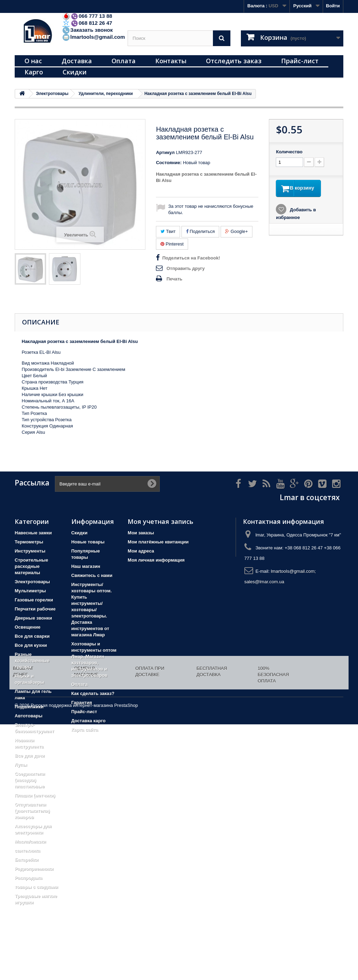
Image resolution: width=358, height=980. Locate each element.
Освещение (28, 627)
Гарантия (82, 703)
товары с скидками (36, 887)
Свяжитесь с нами (92, 575)
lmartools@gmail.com (93, 37)
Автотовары (28, 716)
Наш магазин (86, 566)
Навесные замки (33, 533)
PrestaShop (126, 961)
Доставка (77, 61)
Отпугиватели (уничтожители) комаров (32, 811)
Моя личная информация (156, 560)
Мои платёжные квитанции (158, 542)
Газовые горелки (34, 600)
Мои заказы (141, 533)
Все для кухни (31, 645)
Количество (289, 152)
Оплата (124, 61)
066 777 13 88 (87, 16)
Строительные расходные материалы (31, 566)
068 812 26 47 (87, 23)
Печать (174, 279)
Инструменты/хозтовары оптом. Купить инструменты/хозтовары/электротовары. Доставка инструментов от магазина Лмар (92, 610)
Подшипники (29, 707)
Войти (333, 6)
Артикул (165, 152)
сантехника (27, 851)
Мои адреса (141, 551)
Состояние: (169, 163)
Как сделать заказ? (93, 693)
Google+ (237, 231)
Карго (34, 72)
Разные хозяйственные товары (32, 661)
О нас (33, 61)
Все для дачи (30, 756)
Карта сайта (85, 730)
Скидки (75, 72)
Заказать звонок (87, 30)
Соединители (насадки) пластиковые (30, 780)
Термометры (29, 542)
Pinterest (172, 244)
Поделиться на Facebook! (191, 258)
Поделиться (200, 231)
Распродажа (28, 878)
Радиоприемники (34, 869)
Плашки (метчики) (35, 795)
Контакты (171, 61)
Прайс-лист (300, 61)
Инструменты (30, 551)
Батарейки (27, 860)
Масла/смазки (30, 842)
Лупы (21, 765)
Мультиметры (30, 591)
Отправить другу (185, 268)
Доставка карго (88, 721)
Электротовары (32, 582)
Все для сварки (32, 636)
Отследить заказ (234, 61)
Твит (168, 231)
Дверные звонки (33, 618)
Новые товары (88, 542)
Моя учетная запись (160, 521)
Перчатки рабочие (35, 609)
